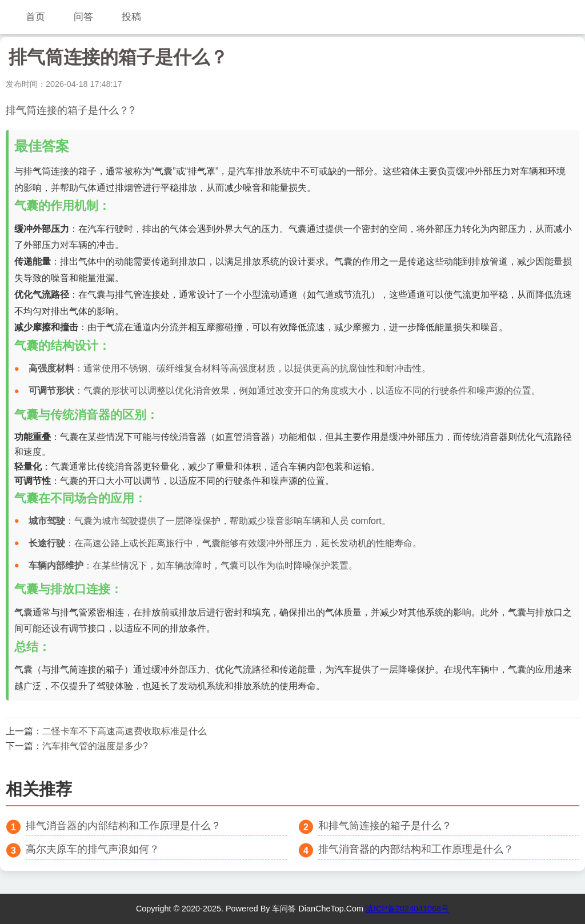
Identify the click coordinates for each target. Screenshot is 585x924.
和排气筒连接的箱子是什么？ (385, 826)
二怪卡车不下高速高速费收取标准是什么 (125, 731)
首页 (35, 17)
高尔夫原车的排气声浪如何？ (93, 849)
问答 (83, 17)
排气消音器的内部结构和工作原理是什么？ (123, 826)
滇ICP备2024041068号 (407, 909)
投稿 (131, 17)
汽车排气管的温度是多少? (95, 746)
